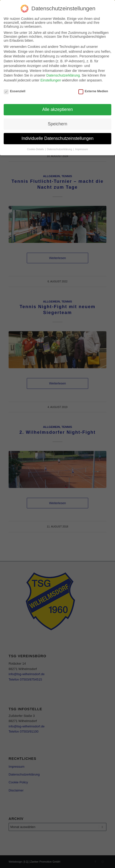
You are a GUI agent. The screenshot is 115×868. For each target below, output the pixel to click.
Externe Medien (93, 91)
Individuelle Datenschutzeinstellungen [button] (58, 138)
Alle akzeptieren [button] (58, 109)
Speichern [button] (58, 124)
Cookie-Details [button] (36, 149)
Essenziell (14, 91)
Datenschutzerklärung (63, 75)
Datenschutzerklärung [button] (60, 149)
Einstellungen (51, 80)
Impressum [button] (82, 149)
